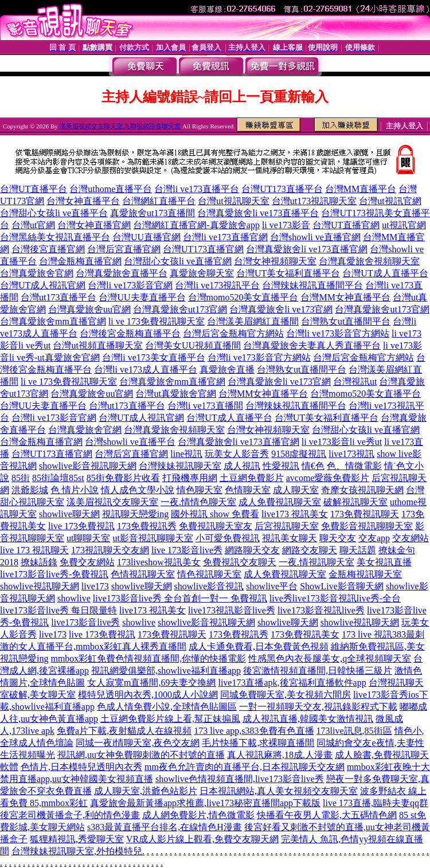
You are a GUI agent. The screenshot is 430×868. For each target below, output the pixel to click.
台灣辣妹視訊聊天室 (180, 466)
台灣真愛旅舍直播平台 (122, 273)
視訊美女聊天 (290, 538)
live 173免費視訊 (81, 526)
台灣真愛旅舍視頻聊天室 (369, 261)
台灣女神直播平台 (83, 201)
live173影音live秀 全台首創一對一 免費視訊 (180, 598)
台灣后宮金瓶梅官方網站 (233, 333)
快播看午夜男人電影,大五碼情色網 (327, 815)
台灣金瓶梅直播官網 (80, 261)
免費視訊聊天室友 (216, 526)
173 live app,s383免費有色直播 (254, 731)
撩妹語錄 (39, 562)
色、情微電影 (354, 466)
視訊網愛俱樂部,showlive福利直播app (166, 670)
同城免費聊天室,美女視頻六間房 (286, 695)
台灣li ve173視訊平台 (217, 285)
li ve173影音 (286, 225)
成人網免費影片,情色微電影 (198, 815)
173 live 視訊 (367, 634)
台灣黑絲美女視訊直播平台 (55, 237)
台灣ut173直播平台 (58, 297)
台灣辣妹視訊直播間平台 (312, 285)
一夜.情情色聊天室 (198, 502)
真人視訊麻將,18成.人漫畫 (280, 755)
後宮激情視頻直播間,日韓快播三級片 (318, 670)
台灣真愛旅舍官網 (37, 273)
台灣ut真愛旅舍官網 (175, 394)
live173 (95, 586)
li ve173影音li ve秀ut (342, 442)
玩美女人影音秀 (237, 454)
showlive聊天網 (69, 514)
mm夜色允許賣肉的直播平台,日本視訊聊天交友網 (245, 767)
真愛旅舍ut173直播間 (153, 213)
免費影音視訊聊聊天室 (367, 526)
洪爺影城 (30, 490)
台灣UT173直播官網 (203, 249)
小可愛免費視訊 (228, 538)
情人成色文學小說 (138, 490)
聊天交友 (338, 538)
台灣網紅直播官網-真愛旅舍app (196, 225)
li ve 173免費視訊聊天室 (157, 321)
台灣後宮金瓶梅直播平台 (130, 333)
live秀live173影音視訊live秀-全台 (335, 598)
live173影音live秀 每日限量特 (58, 610)
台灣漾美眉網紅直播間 (253, 321)
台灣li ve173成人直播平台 (146, 370)
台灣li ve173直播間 (205, 406)
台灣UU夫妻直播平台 (142, 297)
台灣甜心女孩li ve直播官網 (178, 261)
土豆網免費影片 (252, 478)
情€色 (313, 466)
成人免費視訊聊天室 (280, 502)
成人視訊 (242, 466)
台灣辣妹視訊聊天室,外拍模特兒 (77, 851)
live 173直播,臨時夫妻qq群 (376, 803)
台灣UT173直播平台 (282, 189)
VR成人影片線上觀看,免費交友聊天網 (202, 839)
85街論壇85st (58, 478)
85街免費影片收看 (123, 478)
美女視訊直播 (384, 562)
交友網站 (411, 538)
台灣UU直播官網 (146, 237)
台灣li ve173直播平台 (197, 189)
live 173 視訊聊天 (34, 550)
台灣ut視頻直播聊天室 (97, 345)
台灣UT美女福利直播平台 (288, 273)
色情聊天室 (248, 490)
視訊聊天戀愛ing (135, 514)
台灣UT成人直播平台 (385, 273)
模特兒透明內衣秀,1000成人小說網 (148, 695)
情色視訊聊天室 (209, 574)
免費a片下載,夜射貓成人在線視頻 (124, 731)
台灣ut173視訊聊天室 (314, 201)
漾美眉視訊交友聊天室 (112, 502)
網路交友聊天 (310, 550)
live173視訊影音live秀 (232, 610)
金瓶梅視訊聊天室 (365, 574)
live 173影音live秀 (187, 550)
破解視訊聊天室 (355, 502)
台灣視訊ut (355, 382)
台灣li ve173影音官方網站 (338, 333)
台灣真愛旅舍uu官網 (89, 309)
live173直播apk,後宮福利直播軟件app (292, 683)
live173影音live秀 (85, 622)
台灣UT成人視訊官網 (43, 285)
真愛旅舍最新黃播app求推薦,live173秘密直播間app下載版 (205, 803)
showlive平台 (272, 586)
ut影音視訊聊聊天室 (153, 538)
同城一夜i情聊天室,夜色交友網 (138, 743)
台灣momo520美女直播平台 (243, 297)
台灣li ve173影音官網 (130, 285)
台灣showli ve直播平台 (130, 442)
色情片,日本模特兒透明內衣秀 (81, 767)
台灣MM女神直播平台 (345, 297)
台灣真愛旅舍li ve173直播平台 (258, 213)
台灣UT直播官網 (346, 225)
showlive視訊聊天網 (40, 586)
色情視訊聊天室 (143, 574)
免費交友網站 (87, 562)
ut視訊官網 (404, 225)
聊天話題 (358, 550)
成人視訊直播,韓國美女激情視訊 (308, 719)
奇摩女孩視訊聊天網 (362, 490)
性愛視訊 (281, 466)
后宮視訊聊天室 (287, 526)
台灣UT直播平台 (34, 189)
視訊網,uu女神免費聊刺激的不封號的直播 (141, 755)
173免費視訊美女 (305, 634)
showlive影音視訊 (209, 586)
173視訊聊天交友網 (110, 550)
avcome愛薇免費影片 (328, 478)
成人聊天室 (296, 490)
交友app (374, 538)
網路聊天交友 (252, 550)
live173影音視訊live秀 (321, 610)
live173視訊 (351, 454)
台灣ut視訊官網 (390, 201)
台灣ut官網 (33, 225)
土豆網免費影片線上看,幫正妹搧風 (170, 719)
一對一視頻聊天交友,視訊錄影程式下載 (318, 707)
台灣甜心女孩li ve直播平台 (54, 213)
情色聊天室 (200, 490)
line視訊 (186, 454)
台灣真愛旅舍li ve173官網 (281, 309)
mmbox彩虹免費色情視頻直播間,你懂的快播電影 (148, 658)
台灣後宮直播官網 (48, 249)
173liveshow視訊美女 (159, 562)
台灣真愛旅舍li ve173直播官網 (307, 249)
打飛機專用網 (190, 478)
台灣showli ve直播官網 (315, 237)
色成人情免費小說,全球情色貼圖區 (167, 707)
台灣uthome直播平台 (111, 189)
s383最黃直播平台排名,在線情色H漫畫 (165, 827)
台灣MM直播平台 (361, 189)
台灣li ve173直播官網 (225, 237)
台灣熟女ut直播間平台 (346, 321)
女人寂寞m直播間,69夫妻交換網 (151, 683)
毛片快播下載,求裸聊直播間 (258, 743)
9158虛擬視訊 (299, 454)
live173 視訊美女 (295, 514)
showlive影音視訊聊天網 (88, 466)
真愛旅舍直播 (227, 370)
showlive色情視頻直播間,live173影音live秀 (240, 779)
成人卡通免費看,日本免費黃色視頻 (259, 646)
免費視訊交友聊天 (240, 562)
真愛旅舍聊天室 (202, 273)
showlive (74, 598)
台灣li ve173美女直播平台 (154, 357)
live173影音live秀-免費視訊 (54, 574)
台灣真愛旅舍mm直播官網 (53, 321)
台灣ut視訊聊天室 (233, 201)
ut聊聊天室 (88, 538)
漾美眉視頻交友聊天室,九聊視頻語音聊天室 (120, 126)
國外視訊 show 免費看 (215, 514)
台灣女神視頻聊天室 (275, 261)
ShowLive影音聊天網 (342, 586)
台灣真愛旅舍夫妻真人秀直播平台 (312, 345)
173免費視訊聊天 (365, 514)
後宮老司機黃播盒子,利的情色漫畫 (70, 815)
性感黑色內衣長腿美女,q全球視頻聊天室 (330, 658)
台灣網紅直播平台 (159, 201)
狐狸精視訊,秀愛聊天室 (77, 839)
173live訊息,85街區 (354, 731)
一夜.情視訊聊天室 (316, 562)
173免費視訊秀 (147, 526)
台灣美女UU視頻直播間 (193, 345)
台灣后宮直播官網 (124, 249)
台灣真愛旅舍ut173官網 (180, 309)
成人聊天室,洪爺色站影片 (146, 791)
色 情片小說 (75, 490)
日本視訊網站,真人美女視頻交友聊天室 (279, 791)
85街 (21, 478)
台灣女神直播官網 (94, 225)
